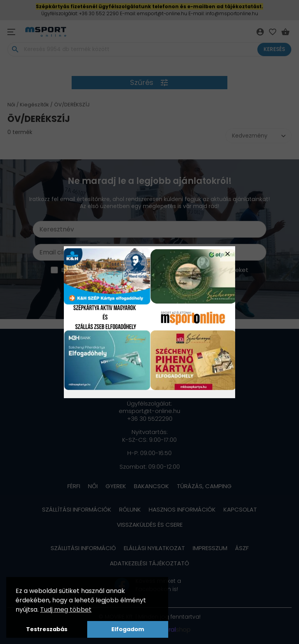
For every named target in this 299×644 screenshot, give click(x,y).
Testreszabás (47, 629)
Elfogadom (128, 629)
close (228, 254)
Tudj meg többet (66, 610)
